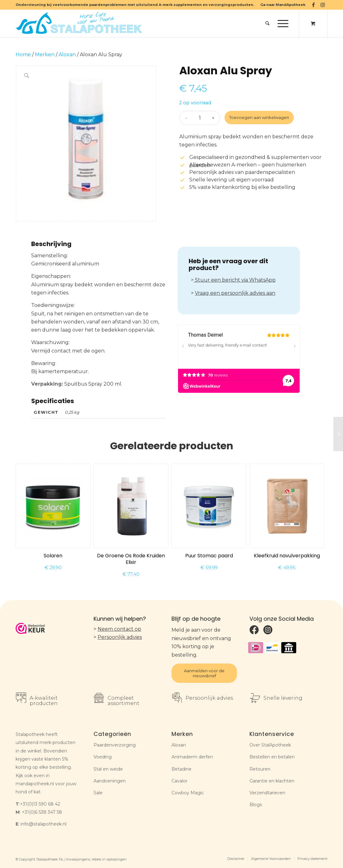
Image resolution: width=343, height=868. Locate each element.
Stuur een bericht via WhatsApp (235, 280)
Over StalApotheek (270, 745)
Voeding (103, 757)
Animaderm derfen (192, 757)
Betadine (181, 769)
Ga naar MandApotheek (283, 5)
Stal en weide (108, 769)
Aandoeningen (110, 781)
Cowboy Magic (188, 793)
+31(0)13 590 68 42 (40, 804)
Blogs (256, 805)
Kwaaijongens (78, 859)
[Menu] (281, 23)
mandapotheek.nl (35, 784)
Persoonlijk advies (120, 637)
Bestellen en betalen (272, 757)
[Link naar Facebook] (313, 5)
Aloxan (67, 54)
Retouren (260, 769)
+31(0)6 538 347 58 (42, 812)
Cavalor (179, 781)
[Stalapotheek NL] (80, 23)
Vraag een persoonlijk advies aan (235, 293)
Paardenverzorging (115, 745)
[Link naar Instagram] (323, 5)
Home (23, 54)
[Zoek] (267, 23)
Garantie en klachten (272, 781)
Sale (98, 793)
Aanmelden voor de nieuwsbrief (204, 673)
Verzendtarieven (267, 793)
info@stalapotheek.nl (43, 824)
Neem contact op (119, 629)
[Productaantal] (200, 118)
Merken (45, 54)
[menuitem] (281, 5)
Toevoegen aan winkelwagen (259, 117)
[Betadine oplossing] (338, 434)
